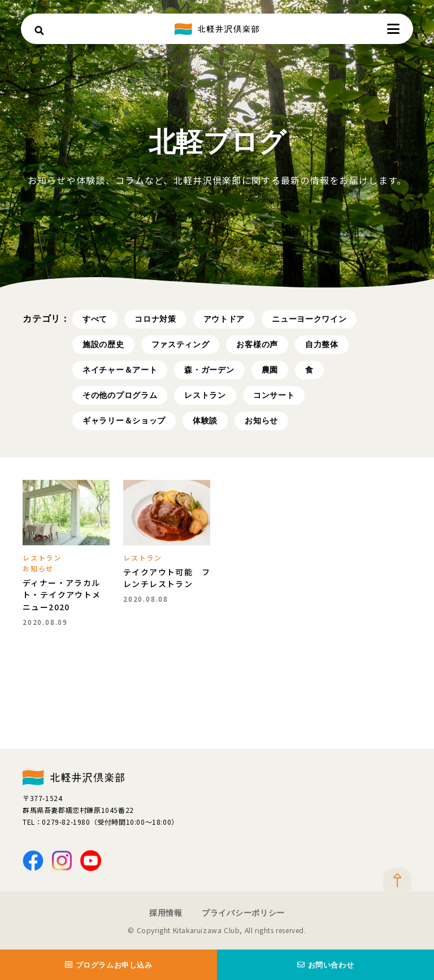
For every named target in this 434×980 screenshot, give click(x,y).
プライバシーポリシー (243, 913)
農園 (270, 370)
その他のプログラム (120, 395)
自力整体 (322, 344)
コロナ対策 (155, 319)
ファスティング (181, 344)
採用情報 (166, 913)
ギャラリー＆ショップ (124, 421)
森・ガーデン (209, 370)
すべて (95, 319)
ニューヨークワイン (309, 319)
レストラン (205, 395)
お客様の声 (257, 344)
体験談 (205, 421)
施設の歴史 (103, 344)
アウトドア (224, 319)
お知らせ (261, 421)
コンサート (274, 395)
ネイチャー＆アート (120, 370)
